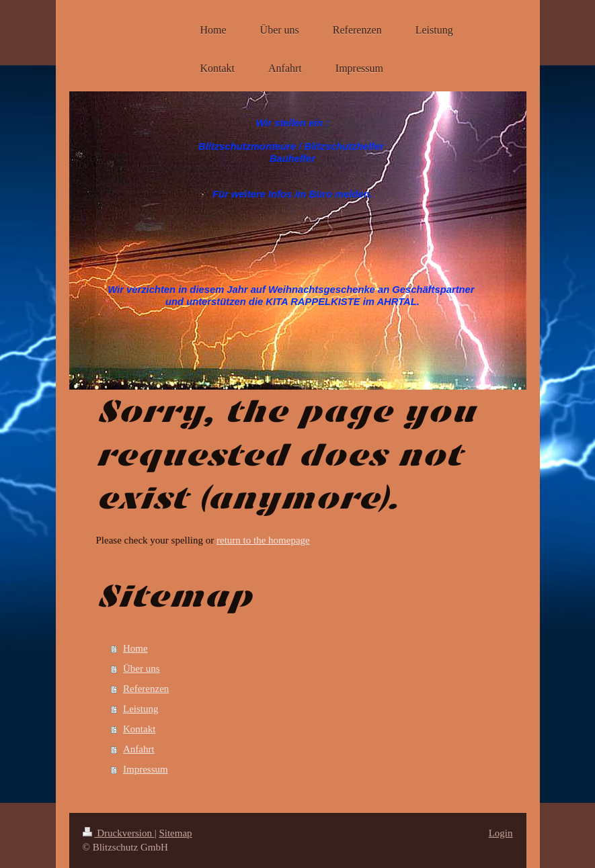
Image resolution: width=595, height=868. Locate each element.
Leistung (141, 709)
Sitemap (175, 833)
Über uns (142, 668)
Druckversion (119, 833)
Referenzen (146, 689)
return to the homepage (263, 540)
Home (135, 648)
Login (501, 833)
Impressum (146, 769)
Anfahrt (139, 749)
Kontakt (139, 729)
